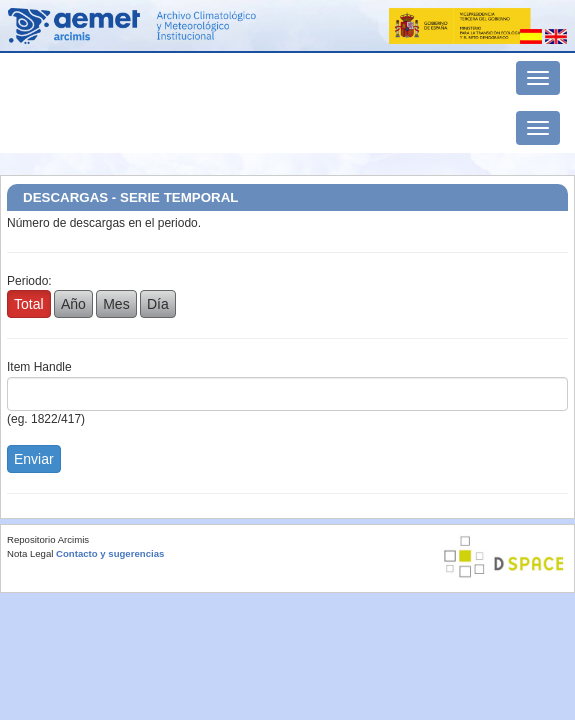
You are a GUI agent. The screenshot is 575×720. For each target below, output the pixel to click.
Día (158, 304)
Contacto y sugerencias (110, 553)
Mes (116, 304)
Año (73, 304)
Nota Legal (30, 553)
